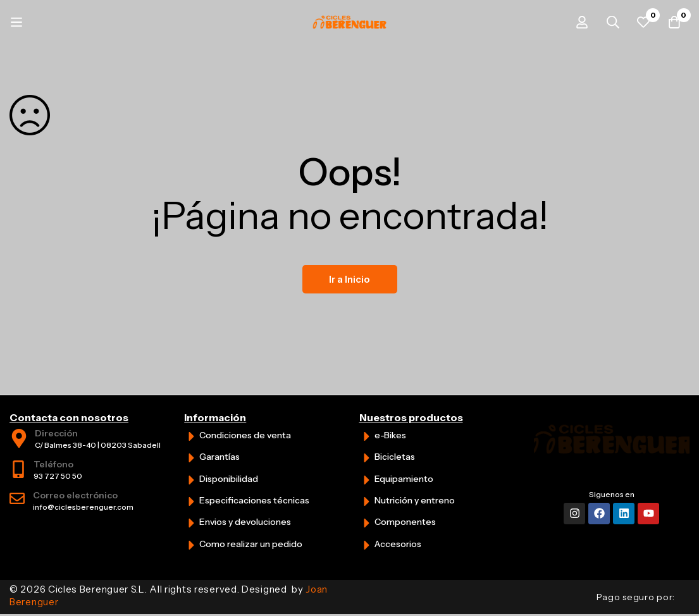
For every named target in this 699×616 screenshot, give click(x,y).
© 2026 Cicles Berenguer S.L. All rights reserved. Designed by (169, 595)
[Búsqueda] (610, 22)
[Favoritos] (641, 22)
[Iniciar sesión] (578, 22)
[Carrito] (673, 22)
